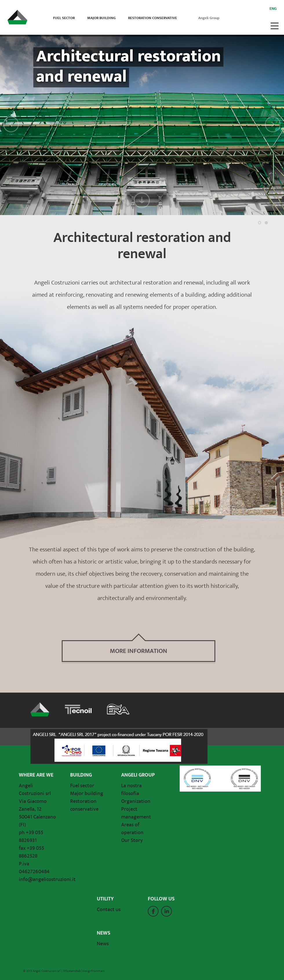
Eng (273, 9)
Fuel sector (64, 18)
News (103, 944)
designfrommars (93, 971)
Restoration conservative (153, 18)
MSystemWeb (72, 971)
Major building (101, 18)
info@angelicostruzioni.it (47, 880)
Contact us (109, 910)
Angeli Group (209, 18)
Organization (136, 801)
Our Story (132, 840)
